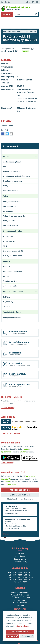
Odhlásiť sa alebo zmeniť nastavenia (20, 489)
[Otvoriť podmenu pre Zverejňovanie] (36, 141)
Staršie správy (9, 524)
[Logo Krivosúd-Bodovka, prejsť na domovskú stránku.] (20, 8)
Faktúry (26, 41)
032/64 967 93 (20, 599)
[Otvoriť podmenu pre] (36, 146)
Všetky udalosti (8, 397)
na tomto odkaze (22, 626)
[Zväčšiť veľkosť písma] (33, 2)
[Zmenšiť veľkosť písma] (30, 2)
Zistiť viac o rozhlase (20, 485)
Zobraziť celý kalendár (11, 423)
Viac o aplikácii (7, 453)
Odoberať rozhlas (20, 480)
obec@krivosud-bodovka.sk (20, 601)
